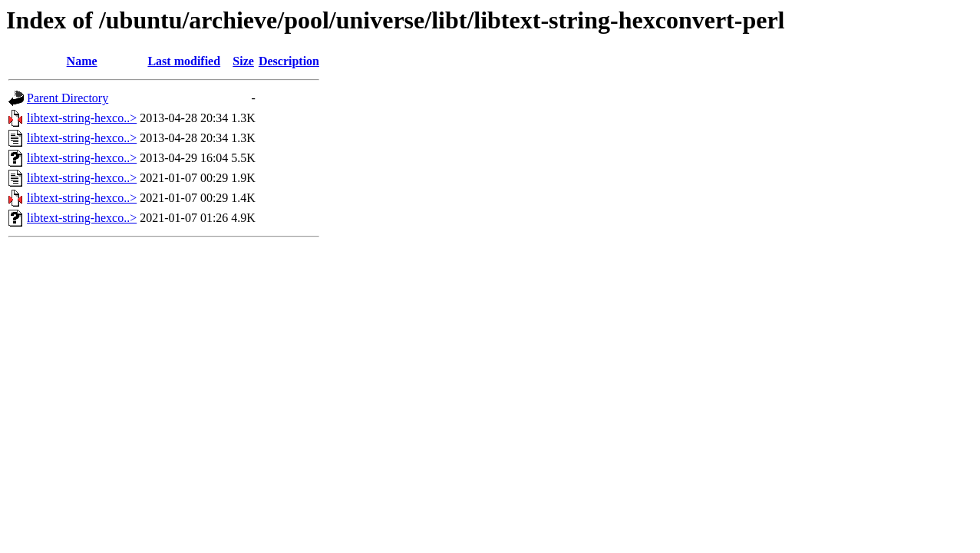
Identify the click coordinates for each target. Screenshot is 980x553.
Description (289, 61)
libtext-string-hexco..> (82, 118)
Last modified (184, 61)
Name (82, 61)
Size (243, 61)
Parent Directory (68, 98)
